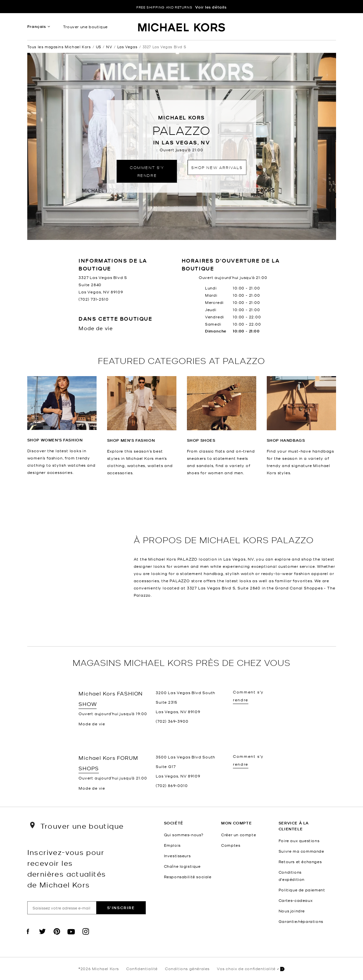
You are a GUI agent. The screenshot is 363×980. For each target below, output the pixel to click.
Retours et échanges (300, 862)
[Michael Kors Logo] (181, 28)
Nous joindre (292, 911)
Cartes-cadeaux (295, 900)
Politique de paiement (302, 890)
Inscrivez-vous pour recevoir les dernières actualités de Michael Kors (67, 868)
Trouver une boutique (85, 27)
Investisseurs (177, 856)
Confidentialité (142, 969)
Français (37, 26)
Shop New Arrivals (217, 167)
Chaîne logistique (182, 866)
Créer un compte (238, 835)
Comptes (231, 845)
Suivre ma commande (301, 851)
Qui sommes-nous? (184, 835)
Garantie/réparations (301, 921)
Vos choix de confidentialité (251, 969)
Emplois (172, 845)
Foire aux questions (299, 841)
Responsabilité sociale (188, 877)
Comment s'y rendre (147, 171)
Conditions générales (187, 969)
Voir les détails (211, 7)
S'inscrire (121, 908)
